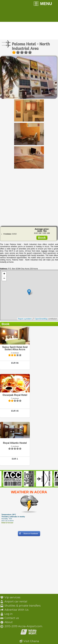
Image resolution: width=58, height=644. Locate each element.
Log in (9, 614)
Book (42, 238)
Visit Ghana (31, 641)
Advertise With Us (17, 610)
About (9, 622)
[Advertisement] (28, 197)
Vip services (12, 597)
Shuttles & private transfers (23, 606)
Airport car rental (16, 602)
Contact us (12, 618)
